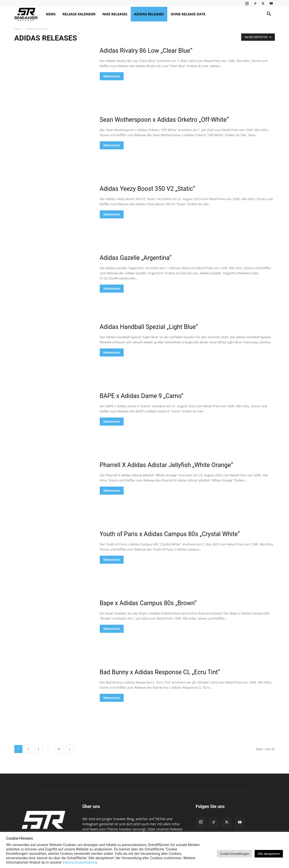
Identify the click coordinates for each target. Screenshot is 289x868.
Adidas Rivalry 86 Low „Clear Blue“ (146, 51)
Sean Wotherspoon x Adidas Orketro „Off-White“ (164, 120)
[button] (269, 15)
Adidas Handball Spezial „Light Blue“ (149, 327)
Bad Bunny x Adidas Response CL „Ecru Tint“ (160, 672)
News (51, 14)
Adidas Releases (149, 14)
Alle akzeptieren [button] (269, 854)
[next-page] (70, 749)
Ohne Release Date (188, 14)
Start (18, 29)
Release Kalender (79, 14)
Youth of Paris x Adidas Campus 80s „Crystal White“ (170, 534)
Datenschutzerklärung (80, 862)
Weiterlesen (112, 76)
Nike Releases (115, 14)
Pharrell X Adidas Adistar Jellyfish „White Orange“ (166, 465)
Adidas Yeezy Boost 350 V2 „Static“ (148, 189)
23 (59, 749)
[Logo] (28, 14)
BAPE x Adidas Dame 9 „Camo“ (142, 396)
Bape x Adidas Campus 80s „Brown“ (148, 603)
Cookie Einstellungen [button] (234, 854)
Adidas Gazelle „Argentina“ (136, 258)
